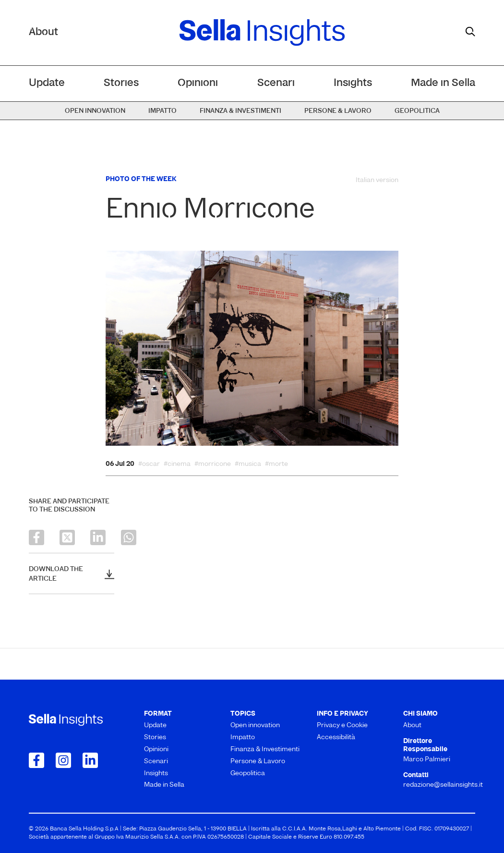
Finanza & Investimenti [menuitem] (240, 111)
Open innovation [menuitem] (95, 111)
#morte (276, 464)
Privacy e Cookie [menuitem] (342, 725)
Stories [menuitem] (121, 83)
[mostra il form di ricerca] (470, 32)
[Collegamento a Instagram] (63, 760)
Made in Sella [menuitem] (443, 83)
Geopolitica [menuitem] (417, 111)
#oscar (149, 464)
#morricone (213, 464)
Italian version (377, 180)
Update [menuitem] (47, 83)
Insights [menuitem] (353, 83)
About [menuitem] (412, 725)
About (43, 32)
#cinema (177, 464)
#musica (248, 464)
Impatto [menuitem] (162, 111)
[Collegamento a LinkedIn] (90, 760)
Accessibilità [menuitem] (336, 737)
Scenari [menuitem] (276, 83)
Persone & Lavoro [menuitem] (338, 111)
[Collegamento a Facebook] (36, 760)
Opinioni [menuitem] (198, 83)
